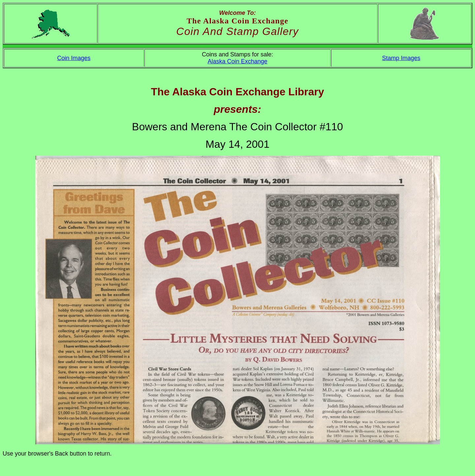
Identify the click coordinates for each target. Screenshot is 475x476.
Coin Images (74, 58)
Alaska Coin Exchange (237, 61)
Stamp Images (401, 58)
